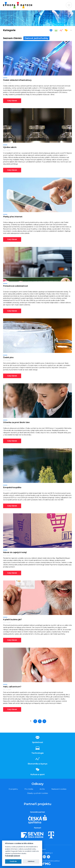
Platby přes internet (13, 217)
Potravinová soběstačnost (16, 286)
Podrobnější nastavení (12, 856)
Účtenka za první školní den (16, 422)
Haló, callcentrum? (12, 687)
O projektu (13, 789)
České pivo (8, 357)
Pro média (29, 789)
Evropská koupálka (12, 487)
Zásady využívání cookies (37, 793)
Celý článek (12, 101)
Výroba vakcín (10, 147)
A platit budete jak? (12, 620)
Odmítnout (31, 861)
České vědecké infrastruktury (17, 80)
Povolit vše (13, 861)
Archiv (42, 789)
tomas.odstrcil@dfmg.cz (44, 853)
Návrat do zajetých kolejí (15, 552)
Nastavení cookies (59, 789)
